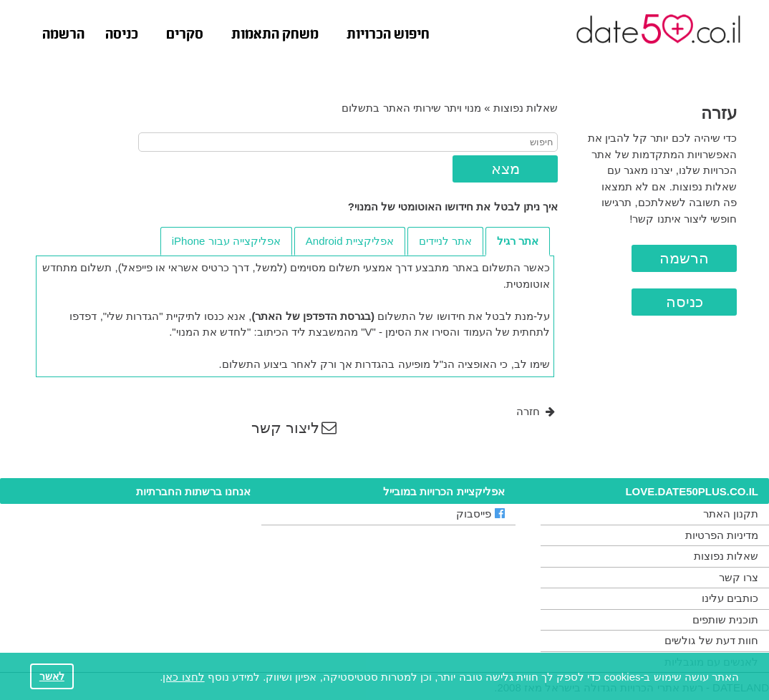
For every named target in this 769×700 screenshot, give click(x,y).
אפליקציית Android (350, 241)
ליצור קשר (294, 428)
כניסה (122, 35)
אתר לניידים (445, 241)
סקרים (185, 35)
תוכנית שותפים (725, 619)
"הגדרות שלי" (133, 316)
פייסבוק (480, 514)
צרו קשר (739, 577)
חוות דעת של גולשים (711, 640)
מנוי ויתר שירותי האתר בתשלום (411, 108)
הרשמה (63, 35)
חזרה (536, 411)
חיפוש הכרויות (388, 35)
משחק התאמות (275, 35)
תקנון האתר (731, 514)
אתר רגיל (518, 241)
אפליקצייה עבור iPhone (226, 241)
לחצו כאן (183, 677)
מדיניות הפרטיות (722, 535)
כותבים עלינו (730, 598)
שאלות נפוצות (526, 108)
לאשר (52, 677)
